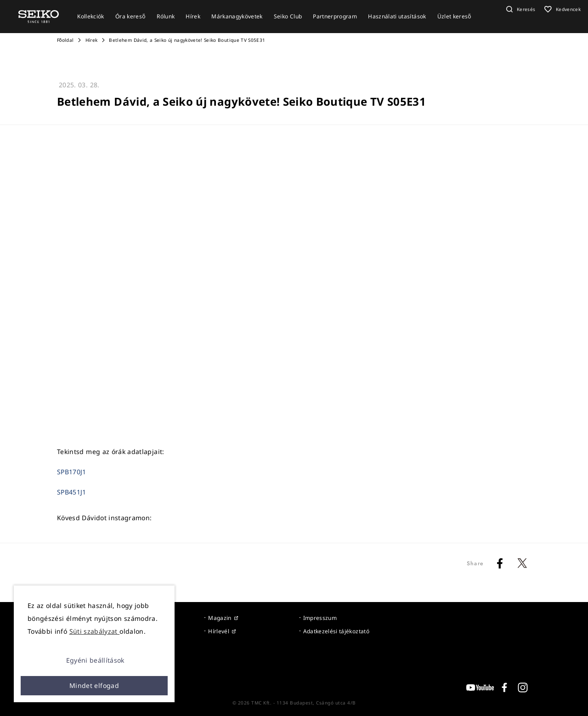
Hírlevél (219, 631)
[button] (520, 9)
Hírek (92, 40)
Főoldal (65, 40)
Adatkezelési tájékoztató (336, 631)
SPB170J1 (72, 472)
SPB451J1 (72, 492)
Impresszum (320, 618)
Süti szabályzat (95, 631)
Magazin (220, 618)
